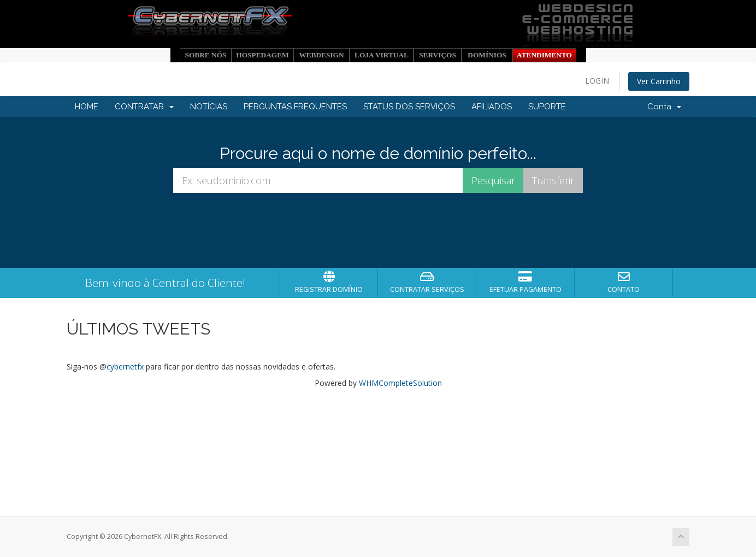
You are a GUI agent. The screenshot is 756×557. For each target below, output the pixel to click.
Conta (664, 107)
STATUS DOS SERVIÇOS (409, 107)
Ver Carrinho (659, 81)
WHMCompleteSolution (400, 383)
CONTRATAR (144, 107)
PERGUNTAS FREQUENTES (295, 107)
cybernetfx (125, 367)
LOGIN (597, 81)
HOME (87, 107)
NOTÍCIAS (209, 107)
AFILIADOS (492, 107)
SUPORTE (547, 107)
